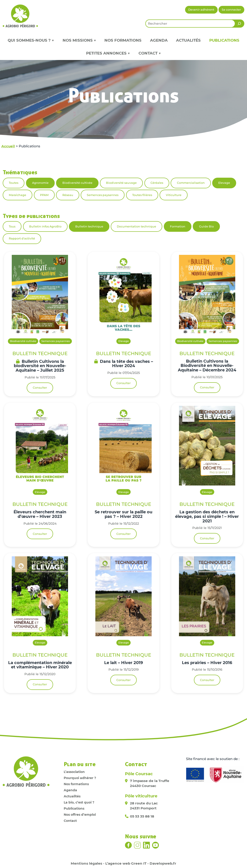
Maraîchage (18, 195)
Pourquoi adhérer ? (80, 778)
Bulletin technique (89, 226)
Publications (224, 40)
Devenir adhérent (201, 10)
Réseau (68, 195)
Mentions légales (86, 863)
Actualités (188, 40)
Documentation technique (136, 226)
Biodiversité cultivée (77, 183)
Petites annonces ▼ (108, 53)
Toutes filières (142, 195)
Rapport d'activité (22, 238)
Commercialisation (191, 183)
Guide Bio (206, 226)
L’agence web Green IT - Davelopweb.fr (141, 863)
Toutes (14, 183)
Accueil (8, 146)
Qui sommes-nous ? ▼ (31, 40)
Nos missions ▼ (79, 40)
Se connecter (231, 10)
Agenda (159, 40)
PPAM (44, 195)
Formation (178, 226)
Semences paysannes (103, 195)
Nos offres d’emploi (80, 815)
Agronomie (40, 183)
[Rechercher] (239, 24)
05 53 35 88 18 (142, 816)
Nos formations (123, 40)
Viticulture (174, 195)
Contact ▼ (150, 53)
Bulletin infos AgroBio (45, 226)
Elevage (224, 183)
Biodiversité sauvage (121, 183)
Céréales (157, 183)
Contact (70, 821)
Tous (12, 226)
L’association (74, 772)
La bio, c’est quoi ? (79, 802)
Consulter (40, 388)
